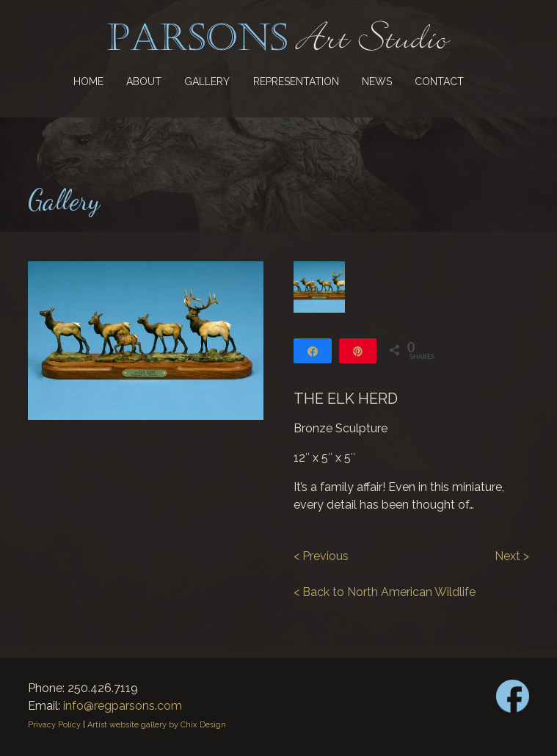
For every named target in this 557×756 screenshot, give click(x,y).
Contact (439, 81)
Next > (512, 556)
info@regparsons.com (123, 706)
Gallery (207, 81)
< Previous (321, 556)
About (144, 81)
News (377, 81)
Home (88, 81)
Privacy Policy (54, 725)
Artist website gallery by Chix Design (157, 725)
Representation (296, 81)
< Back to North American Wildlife (385, 592)
